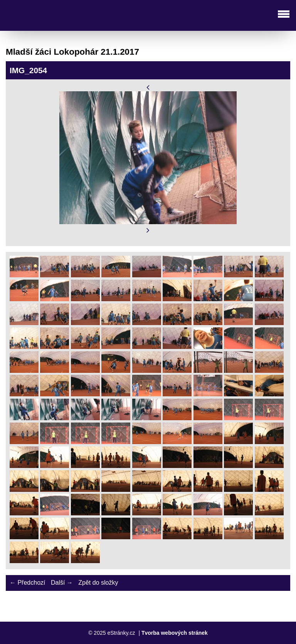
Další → (62, 583)
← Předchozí (27, 583)
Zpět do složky (98, 583)
